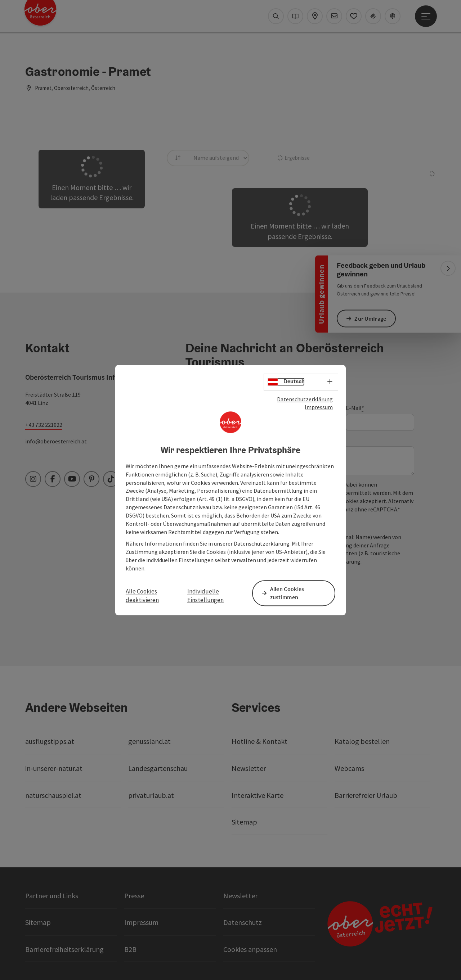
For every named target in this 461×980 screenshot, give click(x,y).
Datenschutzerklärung (305, 399)
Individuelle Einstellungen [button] (205, 596)
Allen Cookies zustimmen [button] (288, 593)
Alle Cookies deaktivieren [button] (142, 596)
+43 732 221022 (44, 425)
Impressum (319, 408)
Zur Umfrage (372, 318)
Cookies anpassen (250, 949)
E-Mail (355, 408)
